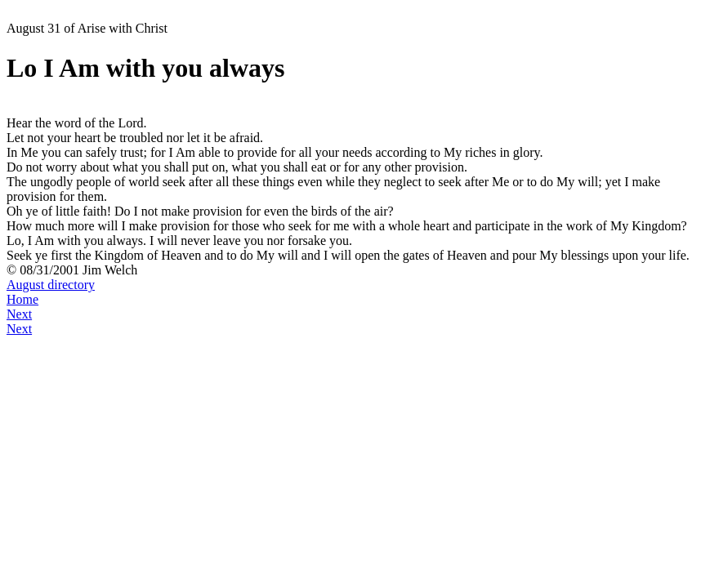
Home (22, 299)
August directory (51, 285)
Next (19, 314)
